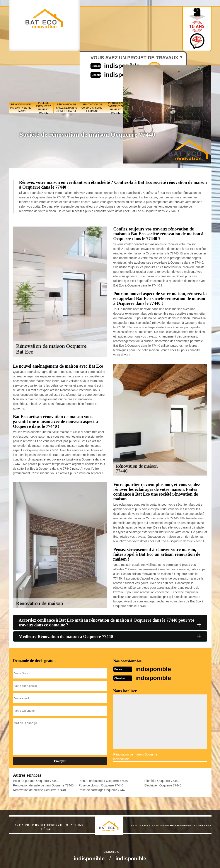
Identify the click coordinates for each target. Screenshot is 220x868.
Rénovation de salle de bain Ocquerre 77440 (43, 785)
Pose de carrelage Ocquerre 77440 (103, 790)
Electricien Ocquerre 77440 (163, 785)
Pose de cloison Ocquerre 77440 (101, 785)
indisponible (155, 669)
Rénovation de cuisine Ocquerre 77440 (40, 790)
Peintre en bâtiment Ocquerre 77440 (103, 780)
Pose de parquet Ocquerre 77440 (36, 780)
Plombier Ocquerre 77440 (162, 780)
